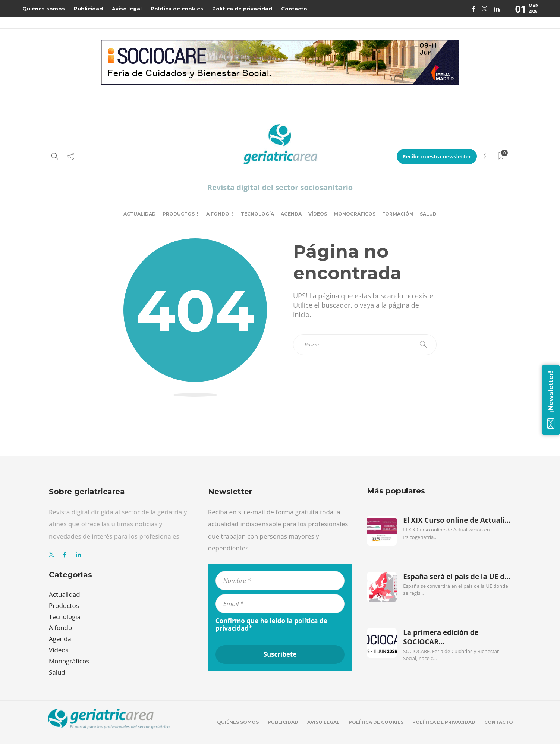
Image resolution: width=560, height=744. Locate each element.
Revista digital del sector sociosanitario (280, 187)
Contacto (294, 9)
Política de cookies (177, 9)
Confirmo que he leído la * (271, 625)
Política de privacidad (242, 9)
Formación (398, 214)
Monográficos (355, 214)
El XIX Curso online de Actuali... (457, 520)
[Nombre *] (280, 581)
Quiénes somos (44, 9)
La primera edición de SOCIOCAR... (441, 637)
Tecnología (257, 214)
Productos (179, 214)
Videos (59, 650)
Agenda (291, 214)
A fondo (218, 214)
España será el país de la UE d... (457, 577)
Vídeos (318, 214)
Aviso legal (127, 9)
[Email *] (280, 604)
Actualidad (140, 214)
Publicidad (88, 9)
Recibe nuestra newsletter (437, 156)
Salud (428, 214)
